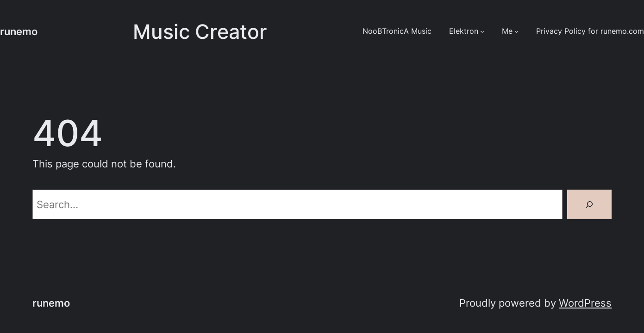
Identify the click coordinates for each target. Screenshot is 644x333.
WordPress (585, 303)
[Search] (589, 204)
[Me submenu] (516, 31)
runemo (19, 31)
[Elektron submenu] (482, 31)
